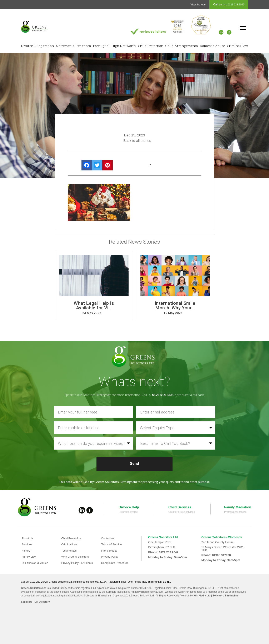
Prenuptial (101, 46)
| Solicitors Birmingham (225, 596)
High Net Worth (124, 46)
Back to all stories (137, 141)
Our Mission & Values (36, 563)
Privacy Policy (110, 557)
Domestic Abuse (212, 46)
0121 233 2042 (236, 5)
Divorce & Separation (38, 46)
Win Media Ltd (202, 596)
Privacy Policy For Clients (78, 563)
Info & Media (109, 551)
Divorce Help (129, 507)
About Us (28, 538)
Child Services (180, 507)
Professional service (235, 512)
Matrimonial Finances (73, 46)
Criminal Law (237, 46)
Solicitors (27, 602)
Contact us (108, 538)
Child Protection (151, 46)
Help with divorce (128, 512)
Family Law (29, 557)
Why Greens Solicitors (76, 557)
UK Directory (42, 602)
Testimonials (69, 551)
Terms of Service (112, 544)
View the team (198, 5)
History (26, 551)
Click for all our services (182, 512)
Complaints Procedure (116, 563)
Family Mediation (238, 507)
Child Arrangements (181, 46)
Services (27, 544)
